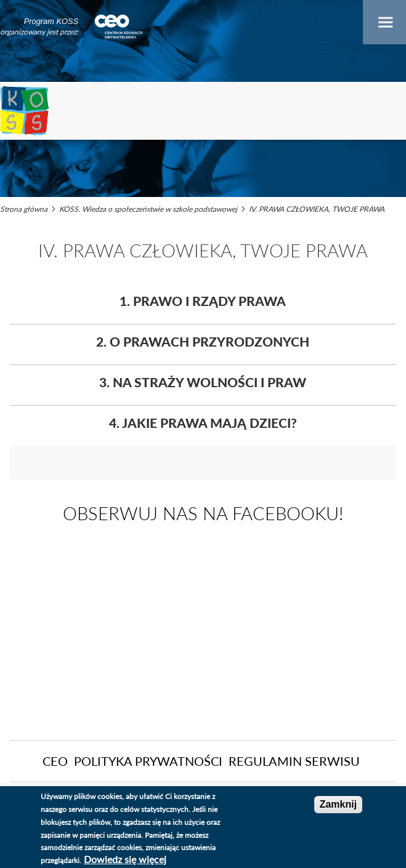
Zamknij (338, 804)
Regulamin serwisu (294, 761)
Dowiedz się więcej (125, 859)
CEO (55, 761)
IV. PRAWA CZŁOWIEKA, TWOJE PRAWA (317, 209)
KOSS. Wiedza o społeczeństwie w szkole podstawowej (148, 209)
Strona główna (24, 209)
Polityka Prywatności (148, 761)
